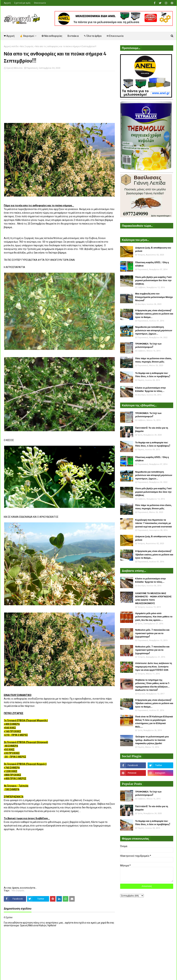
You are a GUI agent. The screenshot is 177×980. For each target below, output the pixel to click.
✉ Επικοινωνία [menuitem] (115, 36)
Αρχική (7, 3)
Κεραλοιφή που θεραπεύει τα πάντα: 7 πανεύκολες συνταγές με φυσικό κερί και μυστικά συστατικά (153, 523)
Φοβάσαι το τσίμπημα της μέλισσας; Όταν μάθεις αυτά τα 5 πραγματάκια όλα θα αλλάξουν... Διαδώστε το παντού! (152, 685)
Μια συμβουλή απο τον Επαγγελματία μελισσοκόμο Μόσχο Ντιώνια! (154, 297)
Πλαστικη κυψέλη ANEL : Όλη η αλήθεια (152, 264)
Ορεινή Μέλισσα (14, 68)
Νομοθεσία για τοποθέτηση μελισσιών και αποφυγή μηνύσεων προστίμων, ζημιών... (154, 330)
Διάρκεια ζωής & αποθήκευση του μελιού (153, 249)
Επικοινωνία (40, 3)
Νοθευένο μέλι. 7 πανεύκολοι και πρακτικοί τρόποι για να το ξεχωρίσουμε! (152, 633)
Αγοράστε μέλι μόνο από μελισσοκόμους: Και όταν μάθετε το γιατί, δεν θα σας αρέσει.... (154, 617)
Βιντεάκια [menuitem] (73, 36)
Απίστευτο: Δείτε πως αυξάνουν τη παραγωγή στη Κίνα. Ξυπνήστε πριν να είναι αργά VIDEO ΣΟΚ (153, 667)
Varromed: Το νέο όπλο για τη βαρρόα (152, 430)
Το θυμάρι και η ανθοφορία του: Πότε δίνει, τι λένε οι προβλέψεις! (153, 375)
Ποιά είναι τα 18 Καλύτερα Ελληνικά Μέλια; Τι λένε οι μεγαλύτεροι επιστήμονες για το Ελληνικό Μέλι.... (154, 722)
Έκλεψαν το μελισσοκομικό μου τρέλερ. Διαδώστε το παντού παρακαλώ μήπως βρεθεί (152, 740)
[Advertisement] (59, 99)
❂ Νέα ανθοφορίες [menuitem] (52, 36)
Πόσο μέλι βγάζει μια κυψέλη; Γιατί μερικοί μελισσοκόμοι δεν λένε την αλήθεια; (153, 280)
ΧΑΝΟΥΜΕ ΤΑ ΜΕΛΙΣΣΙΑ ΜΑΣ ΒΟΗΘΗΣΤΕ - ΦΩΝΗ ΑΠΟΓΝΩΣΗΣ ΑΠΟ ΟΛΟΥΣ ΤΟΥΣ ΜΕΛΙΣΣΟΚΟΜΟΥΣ (153, 598)
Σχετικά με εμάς (22, 3)
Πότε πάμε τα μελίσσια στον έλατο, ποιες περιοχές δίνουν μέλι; (153, 360)
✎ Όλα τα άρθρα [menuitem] (93, 36)
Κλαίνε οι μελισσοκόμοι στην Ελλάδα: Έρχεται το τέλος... (150, 389)
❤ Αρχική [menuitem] (9, 36)
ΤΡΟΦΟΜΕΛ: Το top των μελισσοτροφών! (148, 345)
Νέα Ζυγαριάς (27, 46)
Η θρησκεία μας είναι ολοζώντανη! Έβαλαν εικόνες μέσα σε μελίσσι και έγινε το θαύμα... (154, 314)
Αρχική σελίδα (11, 46)
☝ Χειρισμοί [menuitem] (27, 36)
